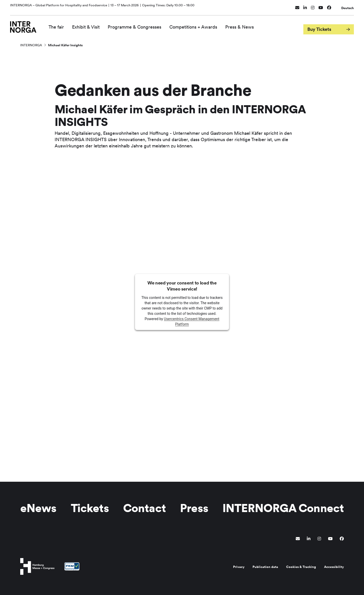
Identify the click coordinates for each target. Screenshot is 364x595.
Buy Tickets (319, 25)
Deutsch (348, 6)
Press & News (246, 25)
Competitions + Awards (200, 25)
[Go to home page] (27, 24)
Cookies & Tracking (301, 567)
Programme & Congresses (141, 25)
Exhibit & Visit (92, 25)
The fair (63, 25)
